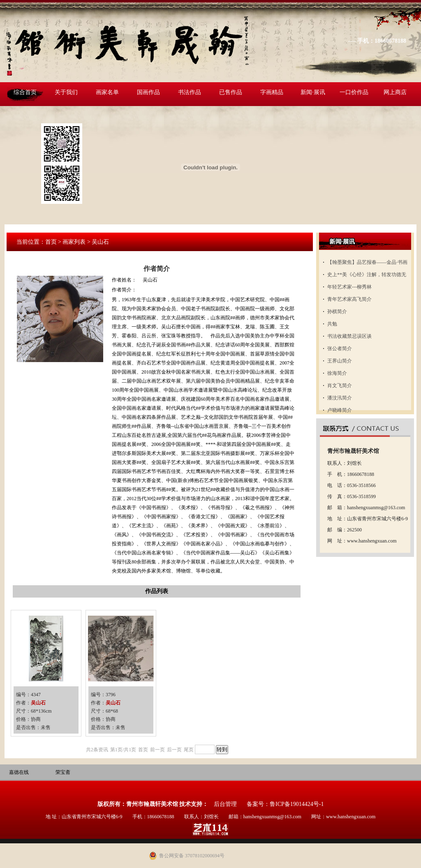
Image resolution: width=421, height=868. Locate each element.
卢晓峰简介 (340, 410)
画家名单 (107, 92)
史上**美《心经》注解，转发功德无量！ (367, 276)
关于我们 (66, 92)
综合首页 (25, 92)
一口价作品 (354, 92)
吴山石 (38, 703)
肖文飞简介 (340, 386)
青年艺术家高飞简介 (349, 299)
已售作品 (231, 92)
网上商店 (395, 92)
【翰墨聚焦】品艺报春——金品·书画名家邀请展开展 (367, 264)
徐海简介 (337, 373)
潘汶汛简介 (340, 398)
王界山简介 (340, 361)
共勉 (332, 324)
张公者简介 (340, 349)
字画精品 (272, 92)
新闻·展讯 (313, 92)
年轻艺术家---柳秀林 (349, 287)
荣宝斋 (63, 772)
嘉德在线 (19, 772)
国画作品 (148, 92)
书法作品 (190, 92)
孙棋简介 (337, 312)
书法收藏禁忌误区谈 (349, 336)
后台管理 (225, 804)
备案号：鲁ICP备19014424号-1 (285, 804)
